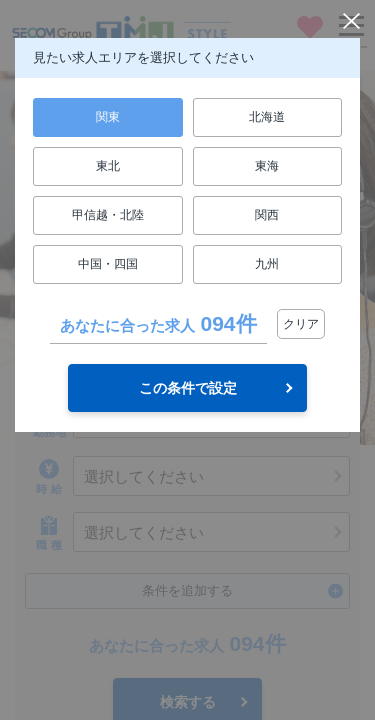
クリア (301, 324)
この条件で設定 (188, 388)
